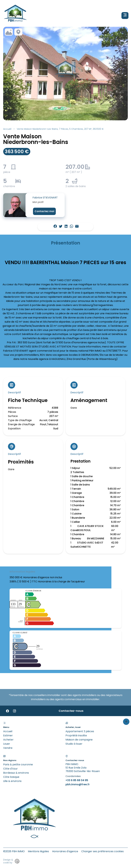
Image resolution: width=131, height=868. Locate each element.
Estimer (8, 735)
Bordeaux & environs (16, 773)
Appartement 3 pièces (80, 731)
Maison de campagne (79, 740)
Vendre (8, 748)
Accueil (7, 129)
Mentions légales (38, 851)
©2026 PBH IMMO (14, 851)
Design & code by (8, 861)
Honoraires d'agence (65, 851)
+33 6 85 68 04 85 (77, 780)
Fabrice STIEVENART (45, 198)
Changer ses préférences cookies (102, 851)
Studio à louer (74, 744)
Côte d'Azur (10, 769)
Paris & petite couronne (18, 764)
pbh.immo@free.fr (78, 784)
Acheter (8, 740)
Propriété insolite (76, 735)
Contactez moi (44, 211)
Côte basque (11, 777)
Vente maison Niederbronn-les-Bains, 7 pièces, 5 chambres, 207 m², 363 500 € (60, 129)
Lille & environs (12, 781)
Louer (7, 744)
